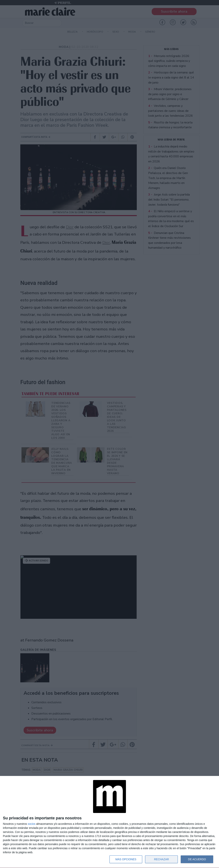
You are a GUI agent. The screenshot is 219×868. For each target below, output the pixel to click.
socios (32, 824)
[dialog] (109, 822)
